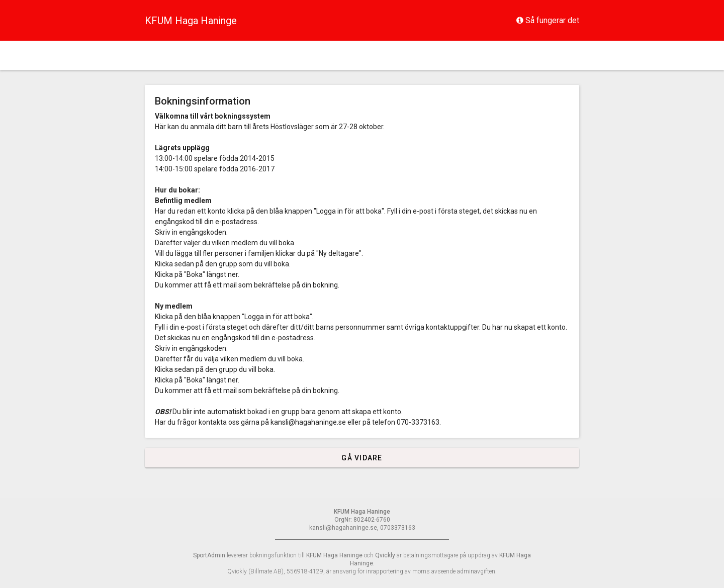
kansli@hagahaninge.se (308, 422)
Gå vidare (362, 458)
